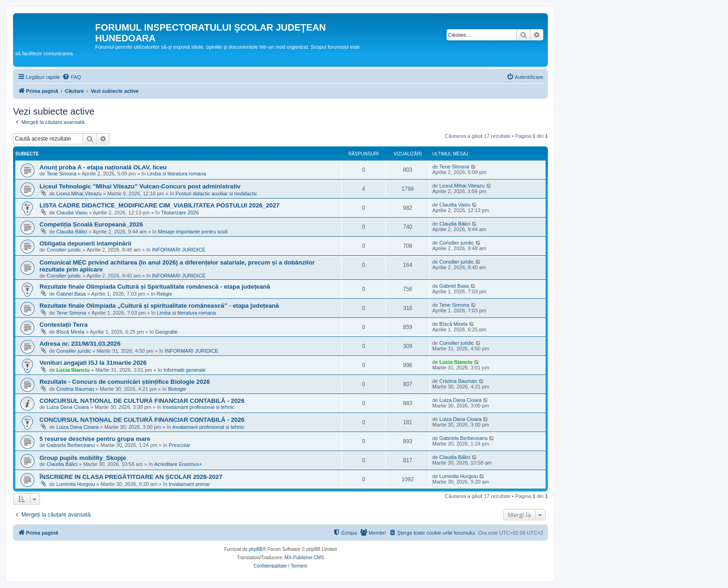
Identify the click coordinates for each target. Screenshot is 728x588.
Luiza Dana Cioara (68, 407)
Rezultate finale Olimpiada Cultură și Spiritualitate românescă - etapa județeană (155, 287)
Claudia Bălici (72, 232)
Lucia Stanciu (73, 370)
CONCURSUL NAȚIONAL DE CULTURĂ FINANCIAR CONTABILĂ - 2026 (142, 401)
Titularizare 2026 (180, 213)
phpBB (256, 549)
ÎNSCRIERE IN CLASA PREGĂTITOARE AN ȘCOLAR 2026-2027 (131, 477)
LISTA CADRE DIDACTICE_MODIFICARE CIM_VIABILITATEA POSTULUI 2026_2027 (159, 205)
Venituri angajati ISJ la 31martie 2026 (93, 363)
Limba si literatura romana (177, 174)
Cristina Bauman (75, 389)
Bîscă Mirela (70, 332)
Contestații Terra (64, 325)
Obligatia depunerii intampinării (85, 243)
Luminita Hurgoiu (75, 484)
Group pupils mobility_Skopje (83, 458)
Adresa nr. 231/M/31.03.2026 (80, 344)
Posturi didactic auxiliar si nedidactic (216, 194)
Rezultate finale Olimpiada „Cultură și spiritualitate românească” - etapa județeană (159, 306)
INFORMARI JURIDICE (179, 250)
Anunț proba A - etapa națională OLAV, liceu (103, 167)
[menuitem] (71, 77)
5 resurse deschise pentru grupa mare (95, 439)
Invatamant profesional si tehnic (198, 407)
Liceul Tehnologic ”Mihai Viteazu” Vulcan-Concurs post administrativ (140, 186)
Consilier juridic (64, 250)
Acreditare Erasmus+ (178, 464)
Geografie (166, 332)
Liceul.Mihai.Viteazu (79, 194)
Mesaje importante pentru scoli (193, 232)
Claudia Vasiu (72, 213)
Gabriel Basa (71, 294)
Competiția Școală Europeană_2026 (91, 224)
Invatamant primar (190, 484)
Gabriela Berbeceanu (71, 445)
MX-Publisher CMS (304, 558)
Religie (164, 294)
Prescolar (179, 445)
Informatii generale (185, 370)
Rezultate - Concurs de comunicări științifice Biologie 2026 (125, 382)
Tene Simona (61, 174)
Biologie (177, 389)
